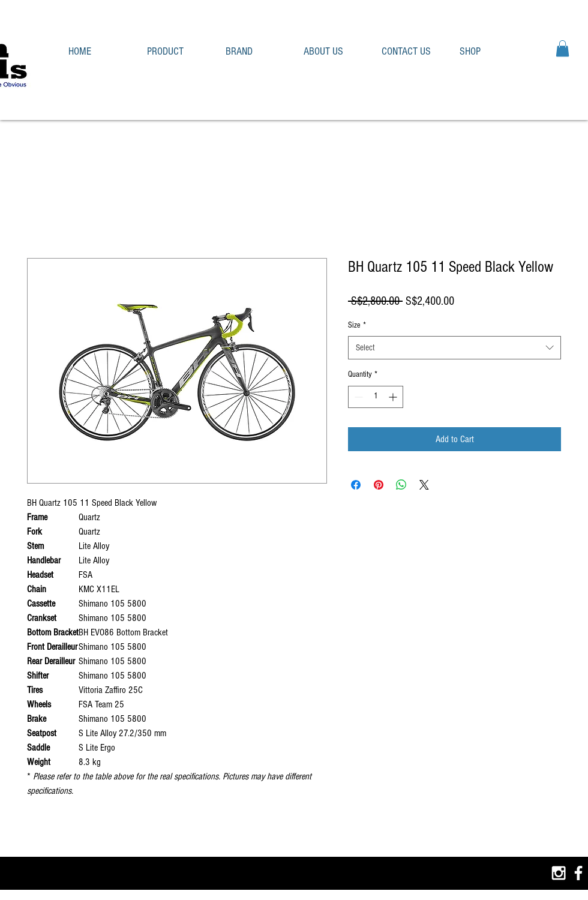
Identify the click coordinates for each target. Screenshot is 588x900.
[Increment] (394, 397)
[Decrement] (357, 397)
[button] (177, 51)
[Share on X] (424, 485)
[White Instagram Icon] (559, 873)
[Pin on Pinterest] (379, 485)
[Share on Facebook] (356, 485)
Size (357, 325)
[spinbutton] (376, 397)
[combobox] (454, 348)
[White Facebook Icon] (578, 873)
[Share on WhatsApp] (401, 485)
